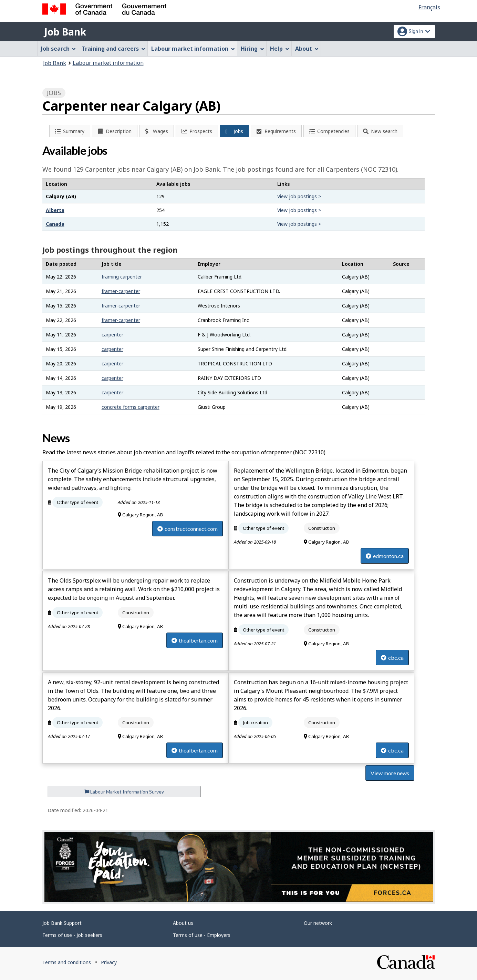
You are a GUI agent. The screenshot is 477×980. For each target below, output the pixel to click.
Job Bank (65, 32)
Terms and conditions (67, 962)
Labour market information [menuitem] (193, 49)
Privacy (109, 962)
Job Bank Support (62, 923)
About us (183, 923)
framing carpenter (122, 277)
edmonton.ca (385, 556)
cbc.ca (392, 658)
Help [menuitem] (280, 49)
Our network (318, 923)
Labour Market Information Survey (124, 792)
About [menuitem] (307, 49)
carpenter (112, 335)
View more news (390, 773)
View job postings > (299, 196)
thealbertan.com (195, 640)
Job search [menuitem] (59, 49)
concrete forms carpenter (131, 407)
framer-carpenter (121, 291)
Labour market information (108, 63)
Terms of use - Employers (202, 935)
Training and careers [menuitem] (113, 49)
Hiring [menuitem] (252, 49)
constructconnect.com (188, 529)
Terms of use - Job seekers (72, 935)
